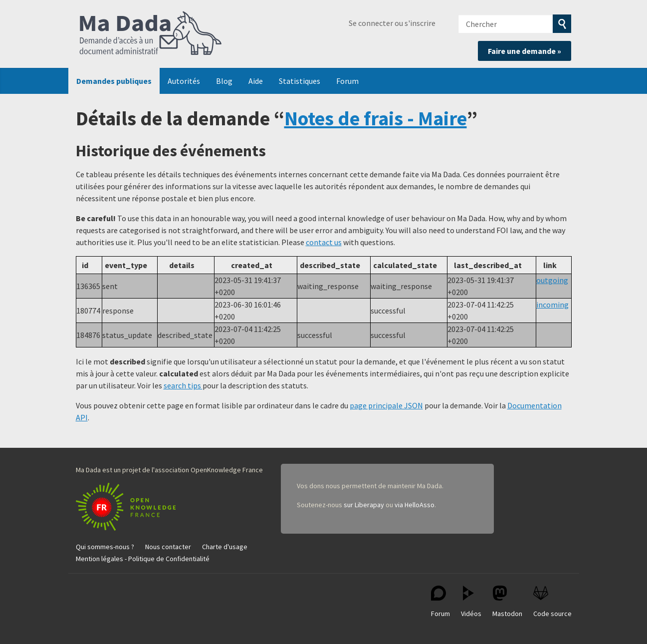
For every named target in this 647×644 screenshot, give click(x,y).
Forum (347, 81)
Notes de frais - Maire (376, 118)
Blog (224, 81)
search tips (183, 385)
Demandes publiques (114, 81)
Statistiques (300, 81)
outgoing (552, 280)
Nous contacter (168, 547)
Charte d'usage (225, 547)
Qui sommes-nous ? (105, 547)
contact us (324, 242)
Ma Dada (151, 34)
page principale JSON (386, 405)
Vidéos (471, 602)
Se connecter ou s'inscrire (392, 23)
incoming (552, 305)
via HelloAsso (415, 505)
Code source (552, 602)
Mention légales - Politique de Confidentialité (143, 559)
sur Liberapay (364, 505)
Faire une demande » (525, 51)
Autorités (184, 81)
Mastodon (507, 602)
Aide (256, 81)
